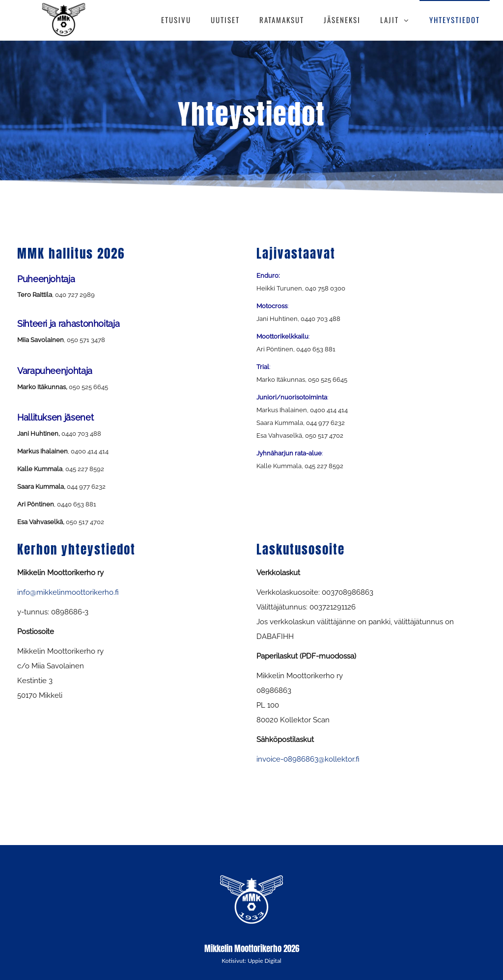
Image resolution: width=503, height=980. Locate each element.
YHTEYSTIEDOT (455, 20)
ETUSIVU (176, 20)
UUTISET (225, 20)
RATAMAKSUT (282, 20)
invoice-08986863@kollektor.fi (308, 759)
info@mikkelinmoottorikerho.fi (68, 592)
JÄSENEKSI (342, 20)
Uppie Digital (265, 961)
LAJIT (390, 20)
